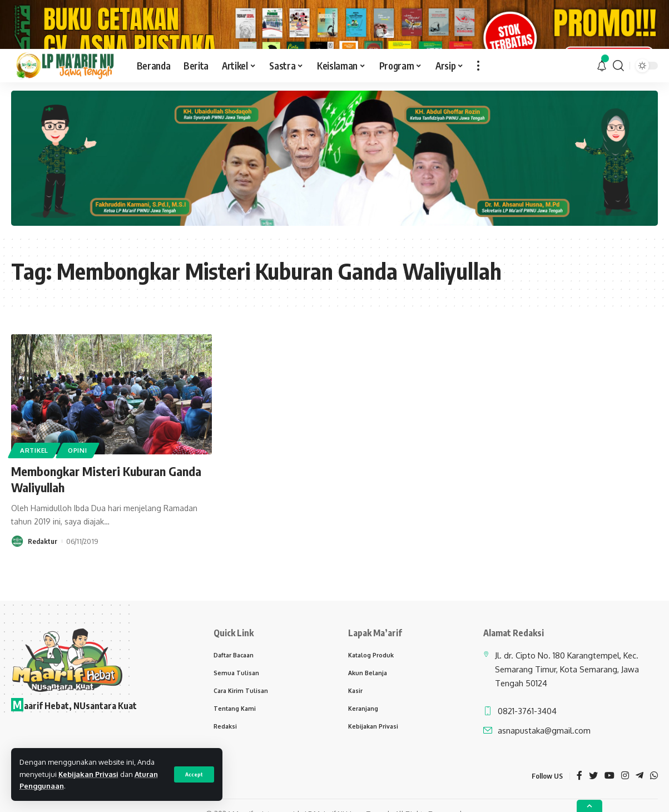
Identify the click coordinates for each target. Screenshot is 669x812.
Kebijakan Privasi (88, 774)
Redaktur (43, 572)
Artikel (34, 481)
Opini (78, 481)
